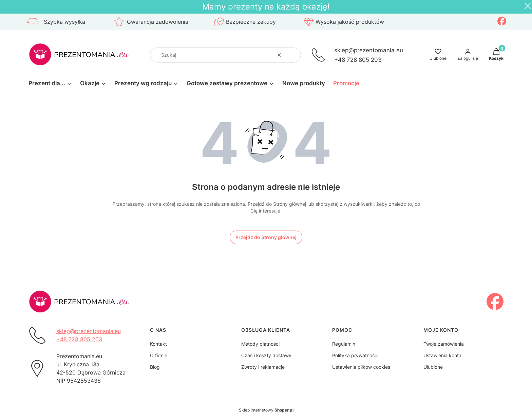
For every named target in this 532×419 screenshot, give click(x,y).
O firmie (159, 355)
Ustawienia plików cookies (361, 367)
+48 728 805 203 (358, 60)
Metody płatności (260, 344)
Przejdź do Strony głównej (266, 237)
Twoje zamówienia (444, 344)
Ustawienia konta (442, 355)
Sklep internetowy (266, 410)
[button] (293, 55)
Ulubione (433, 367)
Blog (155, 367)
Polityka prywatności (355, 355)
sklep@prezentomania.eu (369, 50)
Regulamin (344, 344)
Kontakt (158, 344)
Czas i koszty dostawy (266, 355)
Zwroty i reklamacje (263, 367)
